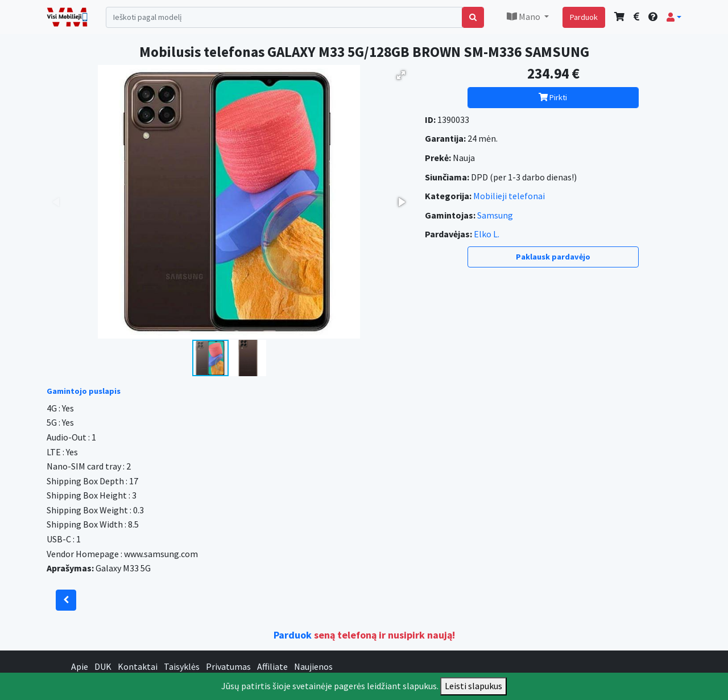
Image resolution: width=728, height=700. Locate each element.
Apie (80, 666)
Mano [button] (524, 17)
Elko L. (487, 234)
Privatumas (228, 666)
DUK (103, 666)
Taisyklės (182, 666)
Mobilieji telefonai (509, 196)
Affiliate (272, 666)
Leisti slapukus (473, 686)
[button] (674, 17)
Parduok (584, 17)
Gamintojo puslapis (84, 391)
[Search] (284, 17)
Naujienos (313, 666)
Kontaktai (138, 666)
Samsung (495, 215)
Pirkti (553, 97)
